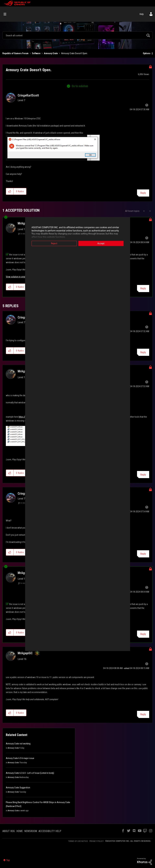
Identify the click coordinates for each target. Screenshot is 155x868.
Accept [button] (101, 243)
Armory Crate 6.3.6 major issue (20, 758)
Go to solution (80, 86)
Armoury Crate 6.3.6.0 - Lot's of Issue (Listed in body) (30, 773)
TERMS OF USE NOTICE (78, 841)
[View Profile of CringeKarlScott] (28, 95)
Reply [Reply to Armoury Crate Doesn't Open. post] (143, 193)
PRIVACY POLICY (97, 841)
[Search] (77, 35)
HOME (20, 831)
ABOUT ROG (9, 831)
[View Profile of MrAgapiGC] (25, 653)
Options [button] (147, 53)
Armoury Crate (51, 53)
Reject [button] (54, 243)
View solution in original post (19, 277)
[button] (53, 148)
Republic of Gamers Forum (15, 53)
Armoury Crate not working (18, 744)
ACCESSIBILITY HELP (50, 831)
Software (36, 53)
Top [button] (8, 860)
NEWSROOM (31, 831)
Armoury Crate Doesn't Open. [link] (74, 53)
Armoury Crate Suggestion (18, 788)
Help (142, 14)
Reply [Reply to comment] (143, 288)
